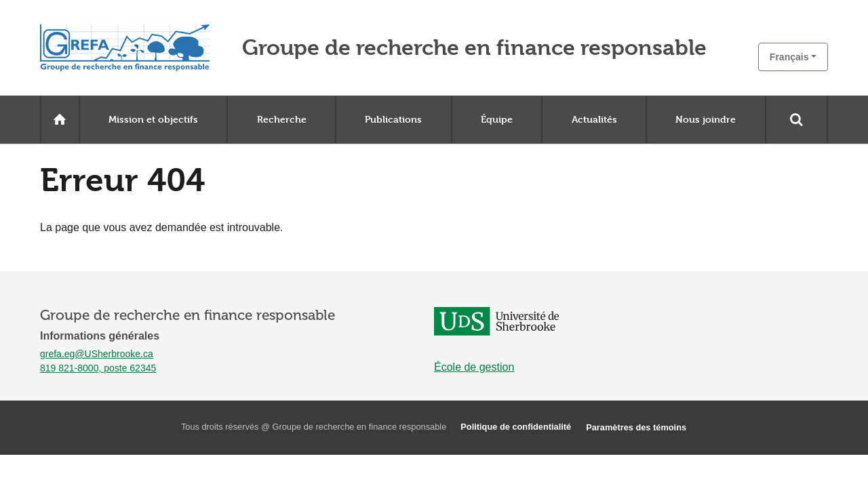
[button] (793, 57)
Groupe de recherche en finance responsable (474, 48)
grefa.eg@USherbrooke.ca (97, 354)
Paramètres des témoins (636, 427)
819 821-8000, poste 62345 (98, 368)
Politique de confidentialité (516, 427)
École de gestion (474, 367)
